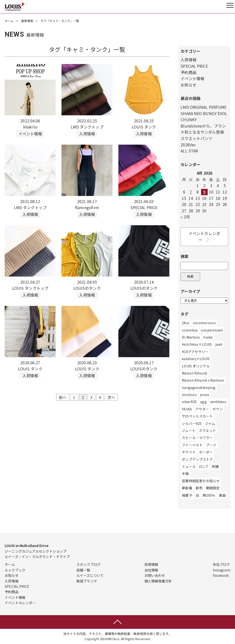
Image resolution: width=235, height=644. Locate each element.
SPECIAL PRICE (194, 66)
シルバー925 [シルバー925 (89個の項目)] (192, 423)
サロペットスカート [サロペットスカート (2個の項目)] (197, 416)
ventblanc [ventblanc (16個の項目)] (218, 402)
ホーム (9, 21)
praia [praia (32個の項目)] (204, 395)
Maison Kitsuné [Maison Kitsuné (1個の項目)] (194, 373)
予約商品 (188, 72)
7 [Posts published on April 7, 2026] (191, 192)
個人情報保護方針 (158, 581)
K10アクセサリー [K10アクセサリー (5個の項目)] (195, 352)
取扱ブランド (87, 581)
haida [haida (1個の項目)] (208, 337)
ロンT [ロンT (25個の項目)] (204, 466)
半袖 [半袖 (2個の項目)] (185, 473)
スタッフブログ (88, 564)
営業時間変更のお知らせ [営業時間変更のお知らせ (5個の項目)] (201, 481)
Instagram (222, 570)
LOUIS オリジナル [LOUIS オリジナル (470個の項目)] (196, 366)
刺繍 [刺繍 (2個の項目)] (215, 466)
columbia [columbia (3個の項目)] (190, 330)
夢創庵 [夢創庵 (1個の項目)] (187, 488)
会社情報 (151, 570)
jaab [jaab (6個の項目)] (219, 344)
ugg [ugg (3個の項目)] (203, 402)
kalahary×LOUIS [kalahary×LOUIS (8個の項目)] (196, 359)
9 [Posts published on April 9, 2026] (204, 192)
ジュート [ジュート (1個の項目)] (189, 430)
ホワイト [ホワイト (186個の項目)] (189, 452)
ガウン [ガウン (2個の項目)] (217, 409)
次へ (111, 397)
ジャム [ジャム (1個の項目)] (210, 423)
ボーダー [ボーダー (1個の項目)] (206, 452)
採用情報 (151, 564)
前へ (63, 397)
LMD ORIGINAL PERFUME (204, 107)
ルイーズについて (90, 575)
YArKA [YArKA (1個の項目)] (187, 409)
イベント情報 (192, 78)
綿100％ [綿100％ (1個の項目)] (209, 495)
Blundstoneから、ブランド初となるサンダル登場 (203, 129)
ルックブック (15, 570)
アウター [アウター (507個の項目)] (202, 409)
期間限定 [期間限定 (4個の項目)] (213, 488)
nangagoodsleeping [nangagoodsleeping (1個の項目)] (199, 387)
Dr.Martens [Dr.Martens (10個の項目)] (191, 337)
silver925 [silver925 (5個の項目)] (189, 402)
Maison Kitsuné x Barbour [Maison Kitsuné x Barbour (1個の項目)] (203, 380)
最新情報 (27, 21)
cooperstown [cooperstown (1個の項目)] (212, 330)
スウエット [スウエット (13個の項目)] (208, 430)
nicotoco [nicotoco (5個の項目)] (189, 395)
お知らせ (188, 85)
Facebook (221, 575)
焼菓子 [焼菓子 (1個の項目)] (187, 495)
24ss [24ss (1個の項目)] (185, 323)
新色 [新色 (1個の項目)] (199, 488)
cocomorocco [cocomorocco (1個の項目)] (204, 323)
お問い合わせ (155, 575)
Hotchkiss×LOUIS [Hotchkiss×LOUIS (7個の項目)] (197, 344)
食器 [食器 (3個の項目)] (222, 495)
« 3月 (185, 217)
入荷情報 (188, 60)
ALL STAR (189, 151)
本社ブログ (221, 564)
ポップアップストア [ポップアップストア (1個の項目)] (197, 459)
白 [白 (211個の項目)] (197, 495)
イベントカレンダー (204, 237)
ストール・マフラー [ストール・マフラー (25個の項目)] (197, 438)
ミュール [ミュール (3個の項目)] (189, 466)
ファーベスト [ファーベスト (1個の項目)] (192, 445)
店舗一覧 (83, 570)
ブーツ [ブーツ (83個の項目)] (211, 445)
